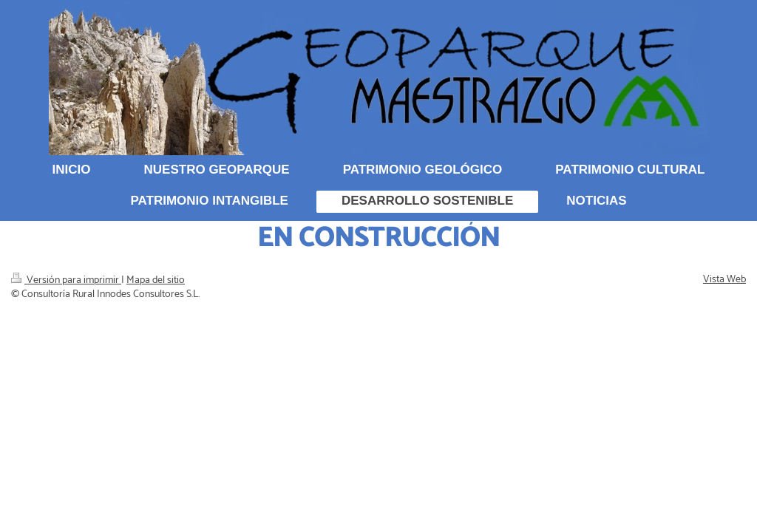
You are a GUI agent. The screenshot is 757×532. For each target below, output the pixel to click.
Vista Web (724, 280)
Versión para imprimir (66, 280)
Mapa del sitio (156, 280)
